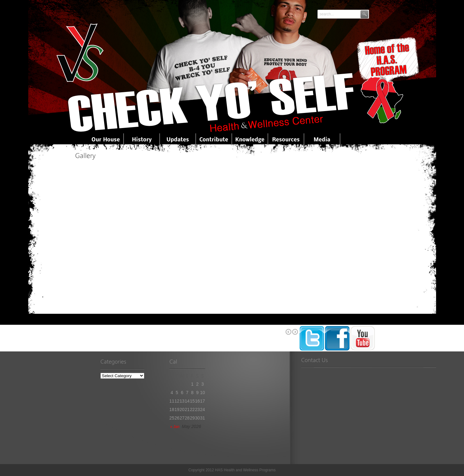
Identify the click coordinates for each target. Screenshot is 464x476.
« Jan (175, 427)
